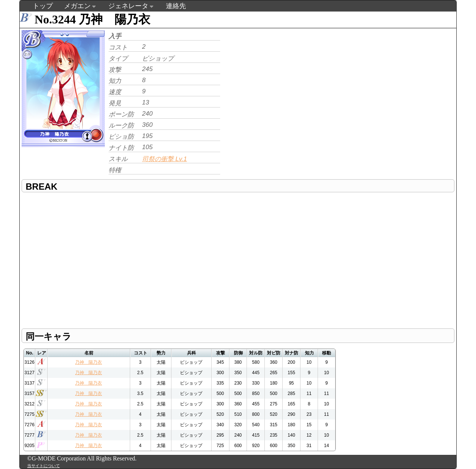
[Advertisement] (284, 80)
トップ (43, 6)
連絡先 (176, 6)
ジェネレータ (128, 6)
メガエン (77, 6)
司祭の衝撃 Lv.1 (165, 159)
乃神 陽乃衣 (89, 362)
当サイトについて (44, 466)
